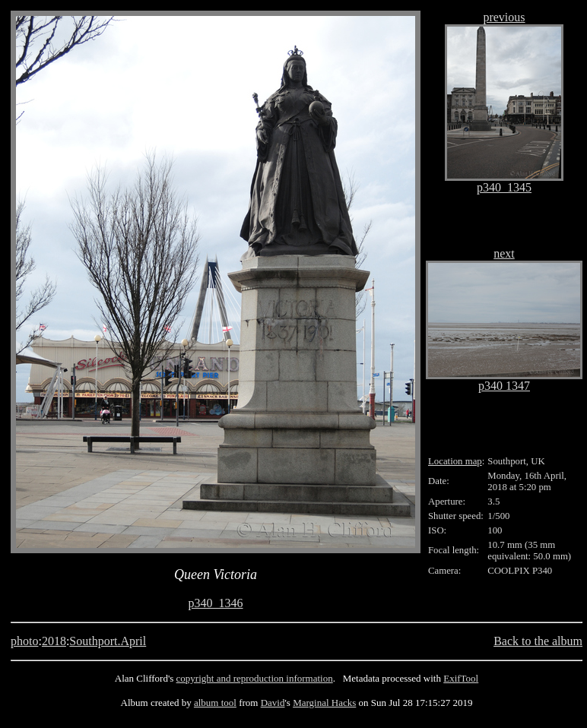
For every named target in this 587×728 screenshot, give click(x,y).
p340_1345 (504, 187)
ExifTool (461, 678)
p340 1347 (504, 386)
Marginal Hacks (324, 703)
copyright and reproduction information (255, 678)
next (504, 253)
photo (24, 641)
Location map (455, 461)
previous (504, 17)
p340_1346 (216, 603)
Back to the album (538, 641)
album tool (215, 703)
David (273, 703)
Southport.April (108, 641)
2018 (54, 641)
